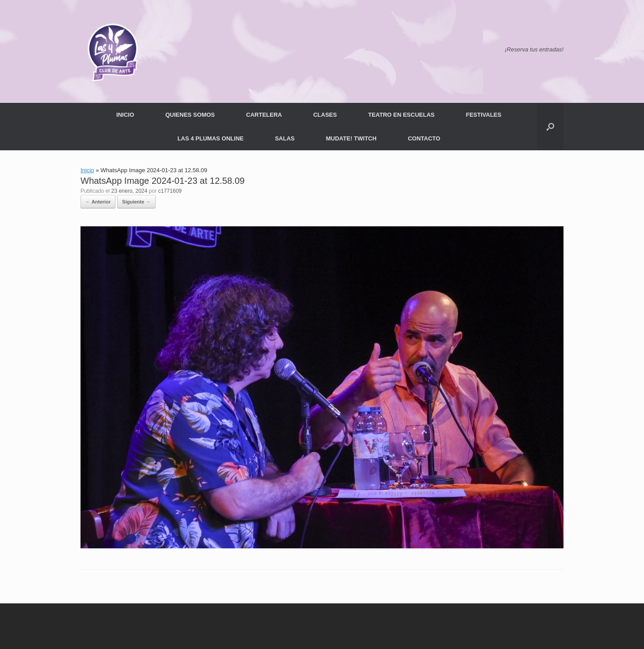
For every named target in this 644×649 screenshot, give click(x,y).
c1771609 (170, 191)
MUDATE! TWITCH (351, 138)
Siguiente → (136, 202)
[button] (550, 127)
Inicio (87, 170)
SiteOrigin (334, 632)
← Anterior (98, 202)
